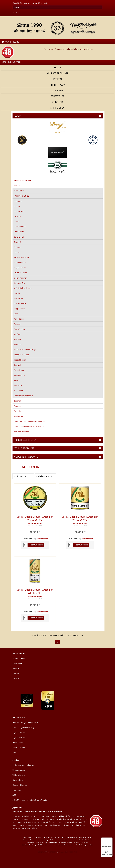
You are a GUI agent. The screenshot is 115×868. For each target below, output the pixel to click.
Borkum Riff (19, 211)
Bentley (17, 206)
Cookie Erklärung (20, 785)
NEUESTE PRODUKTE (57, 73)
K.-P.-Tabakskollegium (23, 288)
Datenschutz (18, 780)
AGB (69, 635)
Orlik (16, 314)
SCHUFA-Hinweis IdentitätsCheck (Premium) (31, 800)
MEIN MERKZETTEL (12, 62)
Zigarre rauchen (19, 732)
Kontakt (16, 3)
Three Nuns (19, 370)
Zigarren (57, 90)
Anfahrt (16, 678)
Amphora (18, 201)
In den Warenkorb (36, 545)
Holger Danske (20, 268)
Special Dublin (20, 360)
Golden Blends (20, 262)
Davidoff (17, 242)
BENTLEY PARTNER (22, 432)
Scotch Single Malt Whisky (23, 727)
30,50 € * (35, 532)
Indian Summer (20, 278)
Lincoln (17, 293)
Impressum (33, 3)
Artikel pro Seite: (43, 476)
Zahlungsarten (19, 770)
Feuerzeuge (57, 96)
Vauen (16, 380)
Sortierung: (19, 476)
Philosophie (17, 663)
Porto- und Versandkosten (23, 765)
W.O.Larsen (19, 391)
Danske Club (19, 237)
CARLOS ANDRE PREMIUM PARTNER (29, 426)
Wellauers (18, 385)
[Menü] (111, 839)
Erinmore (18, 247)
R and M (17, 339)
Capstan (17, 216)
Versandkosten (43, 538)
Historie (16, 668)
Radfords (18, 334)
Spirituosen (57, 108)
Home (57, 67)
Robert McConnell (21, 355)
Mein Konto (43, 3)
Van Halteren (19, 375)
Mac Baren (18, 298)
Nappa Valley (19, 309)
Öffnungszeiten (19, 658)
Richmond (18, 344)
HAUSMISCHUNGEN (22, 196)
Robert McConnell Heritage (25, 350)
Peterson (17, 324)
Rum (14, 752)
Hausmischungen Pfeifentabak (25, 722)
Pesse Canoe (19, 319)
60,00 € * (80, 532)
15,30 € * (35, 605)
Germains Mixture (21, 257)
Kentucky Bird (20, 283)
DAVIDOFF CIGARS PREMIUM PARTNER (30, 421)
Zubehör (57, 102)
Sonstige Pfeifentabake (23, 396)
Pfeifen (58, 79)
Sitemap (23, 3)
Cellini (16, 221)
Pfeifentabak (57, 85)
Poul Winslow (19, 329)
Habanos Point (19, 742)
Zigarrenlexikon (19, 737)
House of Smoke (20, 273)
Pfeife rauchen (19, 747)
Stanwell (17, 365)
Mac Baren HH (20, 303)
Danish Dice (19, 232)
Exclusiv (17, 252)
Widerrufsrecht (19, 775)
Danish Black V (20, 227)
